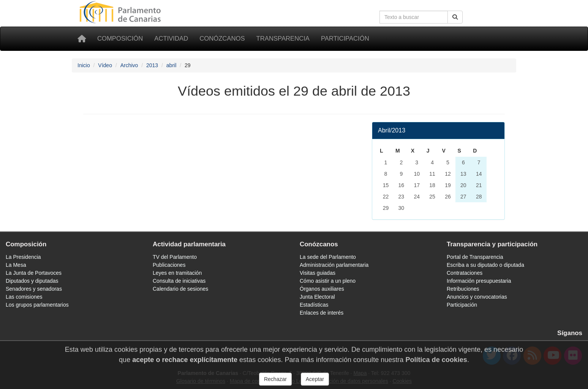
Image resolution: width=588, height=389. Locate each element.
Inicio (84, 65)
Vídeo (105, 65)
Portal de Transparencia (475, 257)
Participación (345, 39)
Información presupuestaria (479, 281)
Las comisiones (24, 297)
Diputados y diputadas (32, 281)
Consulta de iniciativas (179, 281)
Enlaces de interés (322, 313)
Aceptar (315, 382)
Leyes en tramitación (177, 273)
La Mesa (16, 265)
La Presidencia (23, 257)
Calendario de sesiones (180, 289)
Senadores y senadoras (34, 289)
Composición (120, 39)
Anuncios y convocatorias (477, 297)
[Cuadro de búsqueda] (414, 17)
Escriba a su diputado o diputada (485, 265)
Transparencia (283, 39)
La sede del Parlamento (328, 257)
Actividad (171, 39)
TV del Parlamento (175, 257)
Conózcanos (222, 39)
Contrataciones (465, 273)
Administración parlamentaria (334, 265)
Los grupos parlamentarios (37, 305)
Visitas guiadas (318, 273)
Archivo (129, 65)
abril (171, 65)
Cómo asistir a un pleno (328, 281)
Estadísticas (314, 305)
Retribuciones (463, 289)
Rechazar (275, 382)
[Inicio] (82, 39)
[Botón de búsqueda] (455, 17)
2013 (152, 65)
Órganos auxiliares (322, 289)
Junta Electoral (317, 297)
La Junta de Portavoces (34, 273)
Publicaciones (169, 265)
